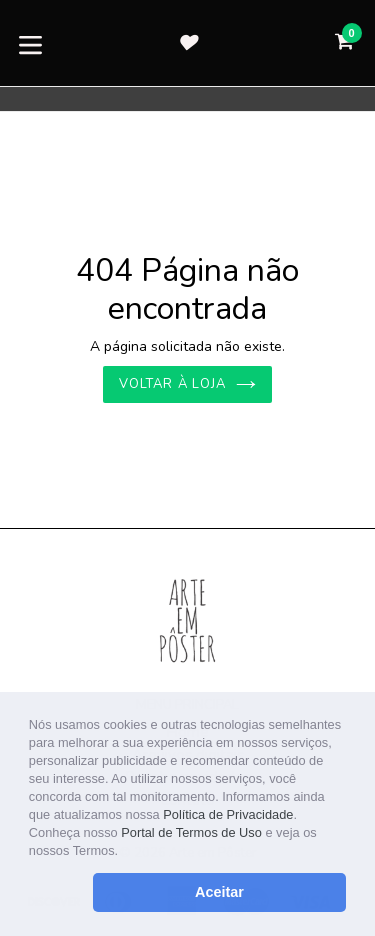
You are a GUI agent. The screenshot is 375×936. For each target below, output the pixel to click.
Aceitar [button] (219, 892)
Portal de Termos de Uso (191, 832)
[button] (124, 852)
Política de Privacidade (228, 814)
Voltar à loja (187, 384)
